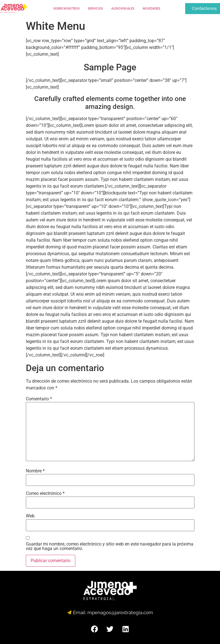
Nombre (35, 471)
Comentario (39, 399)
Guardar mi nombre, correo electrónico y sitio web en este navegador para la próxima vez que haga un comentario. (110, 546)
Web (30, 516)
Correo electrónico (45, 493)
